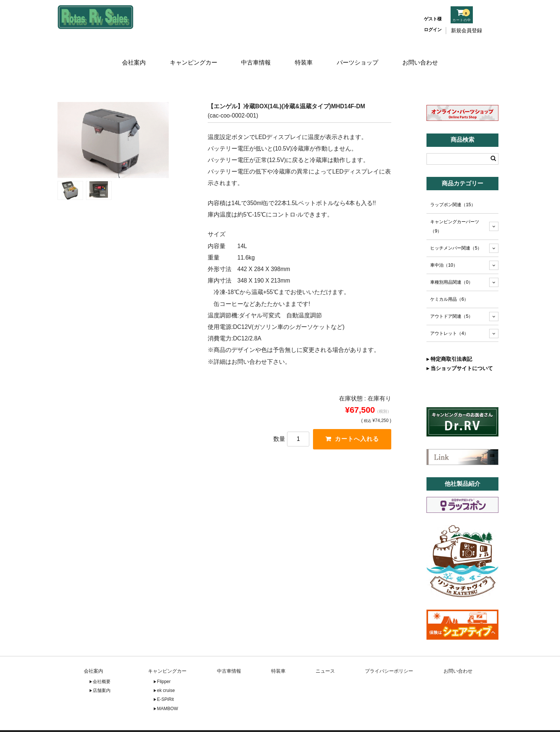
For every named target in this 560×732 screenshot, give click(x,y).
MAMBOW (167, 691)
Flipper (164, 664)
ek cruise (166, 673)
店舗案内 (102, 673)
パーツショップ (359, 55)
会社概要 (102, 664)
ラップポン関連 (453, 187)
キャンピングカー (192, 55)
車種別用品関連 (452, 264)
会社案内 (132, 55)
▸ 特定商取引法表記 (449, 341)
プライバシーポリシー (389, 653)
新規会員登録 (467, 30)
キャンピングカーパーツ (455, 209)
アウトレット (449, 316)
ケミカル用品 (449, 281)
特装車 (305, 55)
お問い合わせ (422, 55)
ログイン (433, 30)
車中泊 (444, 247)
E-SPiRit (165, 682)
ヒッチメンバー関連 (456, 230)
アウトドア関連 (452, 299)
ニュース (325, 653)
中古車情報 (255, 55)
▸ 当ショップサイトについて (460, 350)
